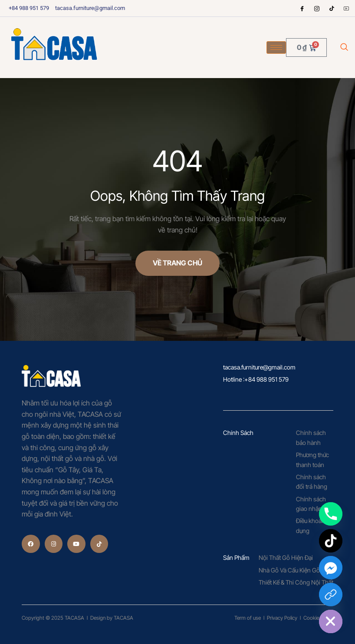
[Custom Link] (331, 595)
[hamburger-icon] (276, 47)
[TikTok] (331, 541)
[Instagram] (317, 8)
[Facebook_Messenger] (331, 568)
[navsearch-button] (344, 48)
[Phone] (331, 514)
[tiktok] (332, 8)
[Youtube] (346, 8)
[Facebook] (302, 8)
